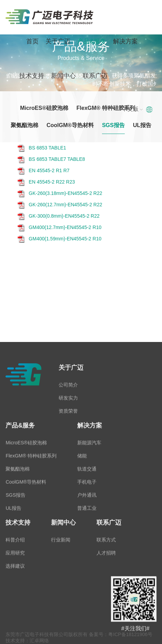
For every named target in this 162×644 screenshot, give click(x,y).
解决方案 (125, 41)
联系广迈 (95, 76)
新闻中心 (63, 76)
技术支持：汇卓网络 (27, 641)
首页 (32, 41)
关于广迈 (58, 41)
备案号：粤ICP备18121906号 (121, 634)
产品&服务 (92, 41)
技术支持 (32, 76)
